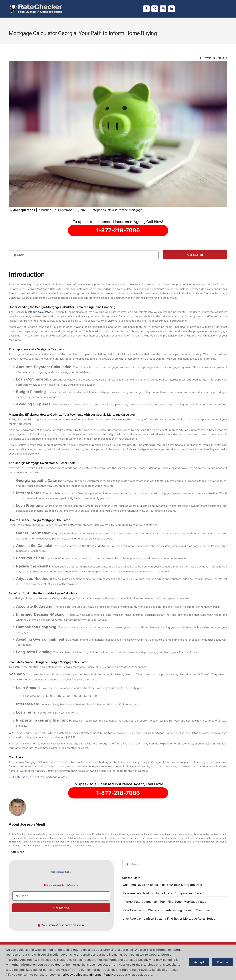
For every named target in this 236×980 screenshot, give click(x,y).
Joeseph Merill (24, 210)
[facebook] (146, 9)
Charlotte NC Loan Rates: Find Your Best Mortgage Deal (162, 885)
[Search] (127, 864)
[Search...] (175, 864)
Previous (209, 58)
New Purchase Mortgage (125, 210)
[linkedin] (171, 9)
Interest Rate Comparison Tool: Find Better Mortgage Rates (164, 902)
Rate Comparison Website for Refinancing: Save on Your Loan (167, 910)
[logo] (36, 5)
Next (221, 58)
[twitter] (155, 9)
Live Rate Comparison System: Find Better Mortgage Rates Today (169, 919)
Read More (16, 852)
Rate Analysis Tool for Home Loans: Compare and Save (162, 893)
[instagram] (163, 9)
